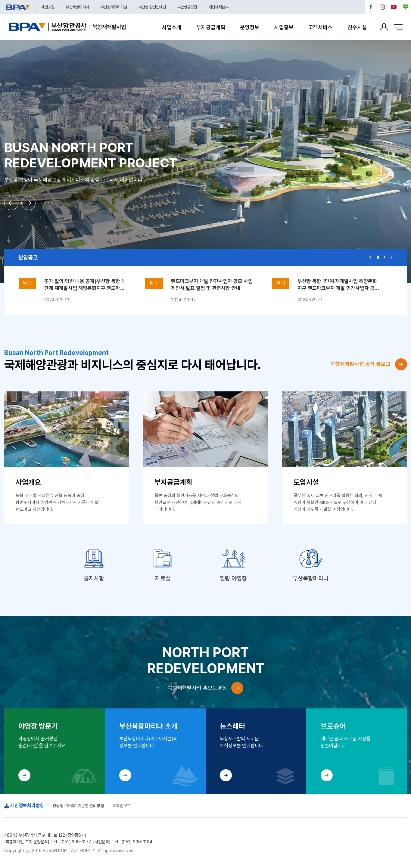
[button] (11, 203)
